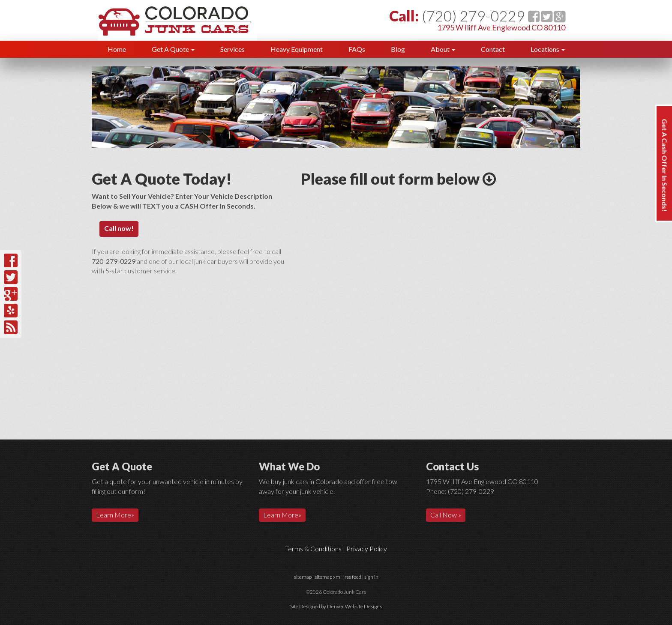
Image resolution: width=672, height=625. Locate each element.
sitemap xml (328, 577)
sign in (371, 577)
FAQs (357, 49)
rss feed (353, 577)
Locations (548, 49)
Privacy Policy (367, 549)
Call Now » (446, 515)
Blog (398, 49)
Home (117, 49)
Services (232, 49)
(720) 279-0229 (473, 16)
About (443, 49)
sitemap (303, 577)
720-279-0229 (114, 261)
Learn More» (115, 515)
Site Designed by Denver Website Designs (336, 606)
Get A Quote (173, 49)
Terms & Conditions (313, 549)
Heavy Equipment (297, 49)
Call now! (119, 228)
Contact (493, 49)
